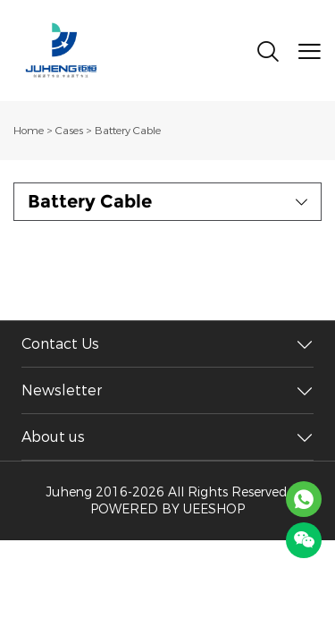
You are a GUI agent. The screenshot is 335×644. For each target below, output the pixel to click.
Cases (69, 131)
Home (29, 131)
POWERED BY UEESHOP (167, 509)
